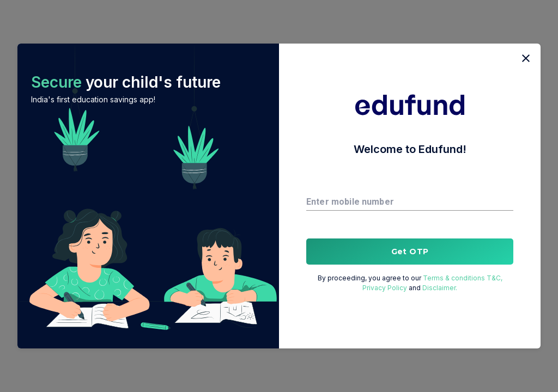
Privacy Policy (386, 288)
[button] (148, 196)
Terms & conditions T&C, (462, 278)
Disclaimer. (439, 288)
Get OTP (410, 252)
